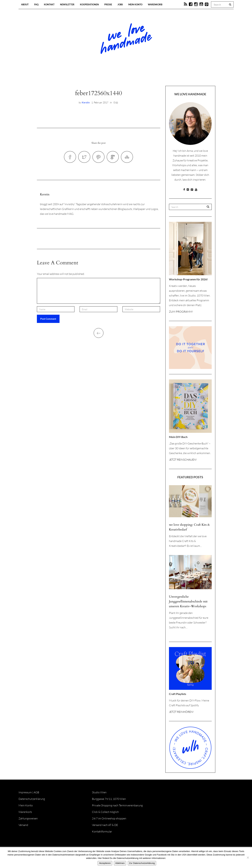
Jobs (120, 4)
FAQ (36, 4)
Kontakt (49, 4)
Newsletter (67, 4)
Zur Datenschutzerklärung (142, 863)
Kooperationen (89, 4)
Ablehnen (120, 863)
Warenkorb (155, 4)
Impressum (25, 792)
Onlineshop (156, 76)
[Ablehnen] (248, 858)
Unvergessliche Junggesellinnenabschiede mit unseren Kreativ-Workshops (188, 601)
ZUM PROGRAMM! (181, 312)
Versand (23, 825)
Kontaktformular (102, 831)
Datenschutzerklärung (32, 799)
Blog (91, 76)
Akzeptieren (105, 863)
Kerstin (86, 102)
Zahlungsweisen (28, 818)
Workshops (120, 76)
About (25, 4)
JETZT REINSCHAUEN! (183, 460)
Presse (108, 4)
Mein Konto (135, 4)
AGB (36, 792)
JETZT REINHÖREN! (181, 712)
